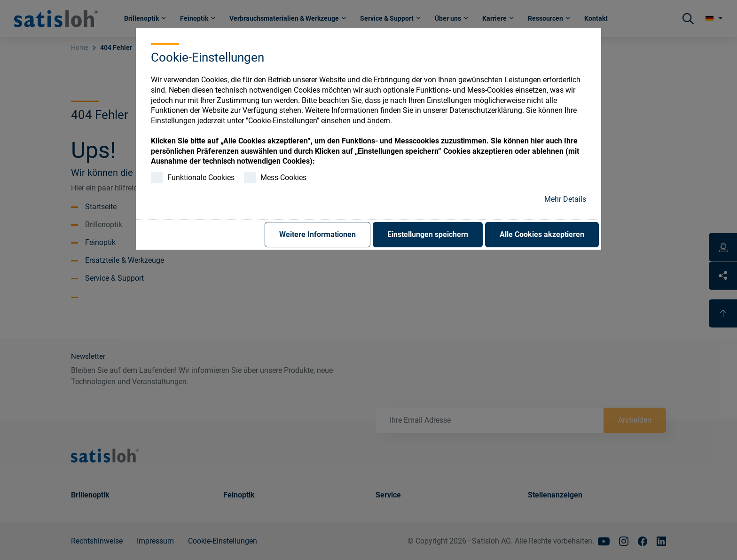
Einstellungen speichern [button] (428, 234)
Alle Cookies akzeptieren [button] (542, 234)
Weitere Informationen (318, 234)
